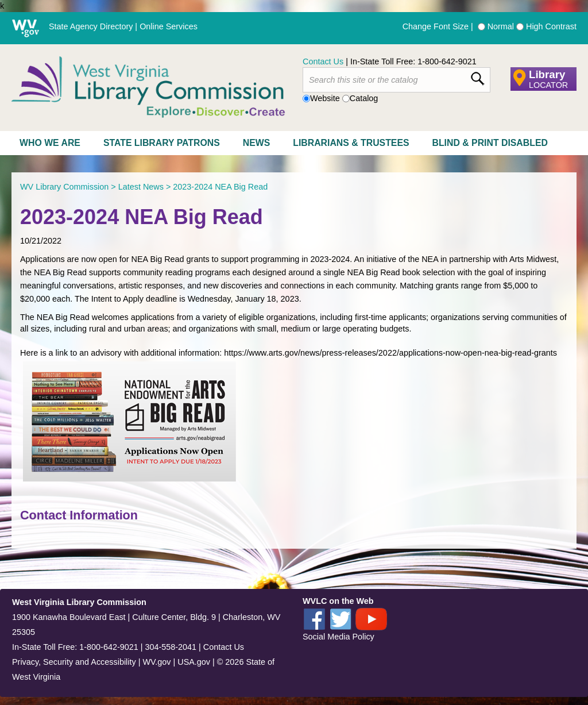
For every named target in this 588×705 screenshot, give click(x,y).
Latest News (141, 187)
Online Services (169, 26)
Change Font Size (436, 26)
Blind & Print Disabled (490, 143)
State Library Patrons (162, 143)
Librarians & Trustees (351, 143)
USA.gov (194, 662)
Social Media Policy (339, 637)
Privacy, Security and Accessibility (74, 662)
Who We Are (50, 143)
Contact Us (323, 61)
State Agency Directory (91, 26)
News (257, 143)
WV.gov (156, 662)
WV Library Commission (64, 187)
